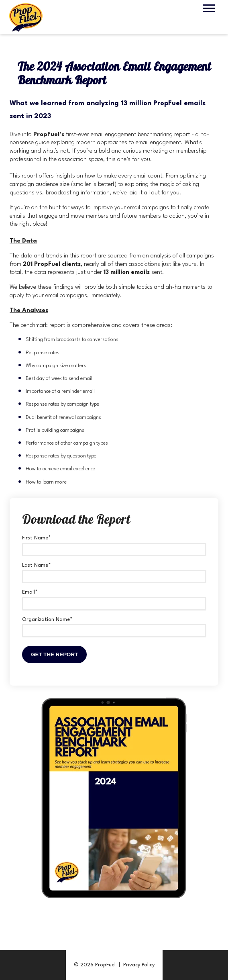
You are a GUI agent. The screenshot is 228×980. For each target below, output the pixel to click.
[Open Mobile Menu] (209, 8)
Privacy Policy (139, 965)
